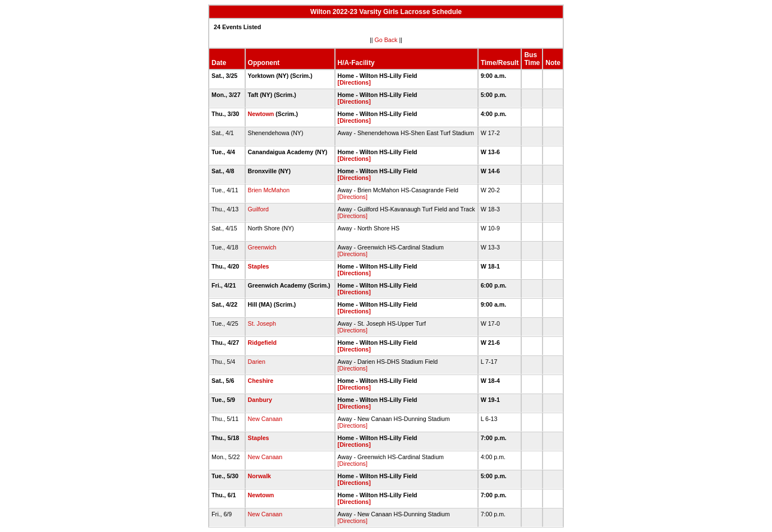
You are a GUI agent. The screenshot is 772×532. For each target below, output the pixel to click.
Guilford (258, 209)
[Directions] (354, 82)
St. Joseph (262, 323)
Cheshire (261, 381)
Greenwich (262, 247)
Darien (257, 362)
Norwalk (259, 476)
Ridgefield (263, 343)
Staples (259, 266)
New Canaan (265, 419)
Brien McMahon (269, 190)
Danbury (260, 400)
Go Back (386, 40)
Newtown (261, 114)
